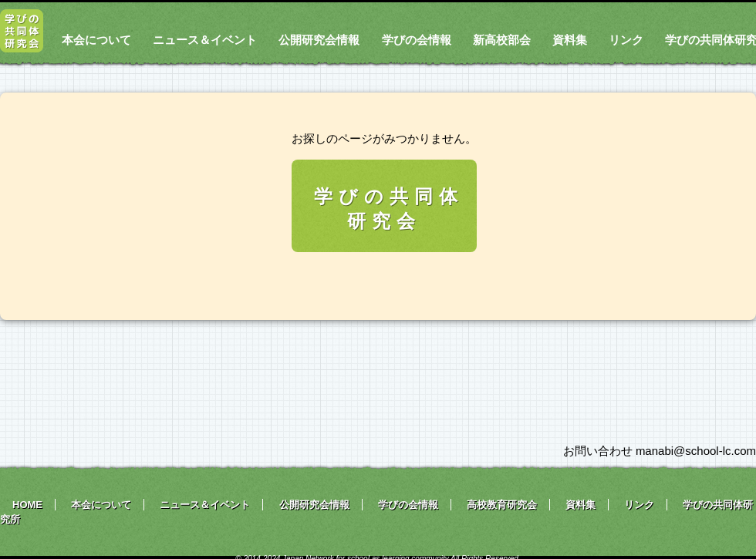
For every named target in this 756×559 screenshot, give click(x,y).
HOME (27, 505)
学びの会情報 (417, 40)
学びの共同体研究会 (389, 209)
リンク (626, 40)
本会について (96, 40)
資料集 (570, 40)
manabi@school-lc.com (696, 451)
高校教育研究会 (502, 505)
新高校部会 (502, 40)
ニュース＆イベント (205, 40)
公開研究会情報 (319, 40)
